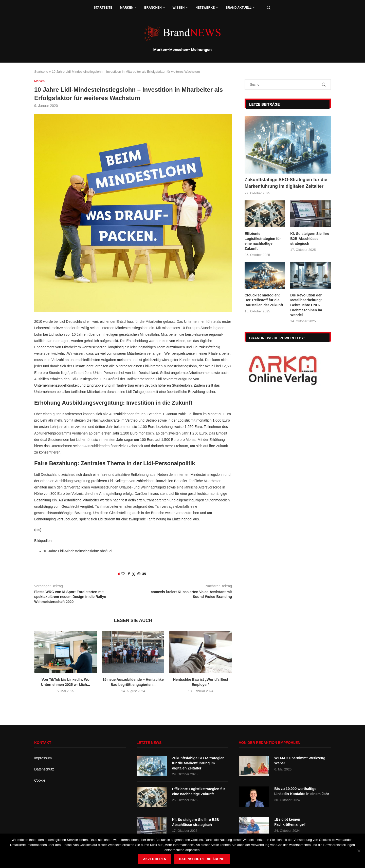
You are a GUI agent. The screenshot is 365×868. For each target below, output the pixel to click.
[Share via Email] (144, 574)
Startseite (103, 8)
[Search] (269, 8)
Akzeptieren (155, 859)
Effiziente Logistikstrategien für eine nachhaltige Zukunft (263, 241)
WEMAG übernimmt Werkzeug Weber (300, 761)
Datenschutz (44, 769)
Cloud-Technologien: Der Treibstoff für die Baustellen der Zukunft (264, 300)
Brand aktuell (239, 8)
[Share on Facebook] (129, 574)
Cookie (40, 780)
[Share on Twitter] (134, 574)
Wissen (179, 8)
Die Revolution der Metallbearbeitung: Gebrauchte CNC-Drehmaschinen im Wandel (306, 305)
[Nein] (359, 851)
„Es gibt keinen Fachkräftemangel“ (290, 822)
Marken (127, 8)
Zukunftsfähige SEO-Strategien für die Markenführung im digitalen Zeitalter (286, 183)
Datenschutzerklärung (202, 859)
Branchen (153, 8)
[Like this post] (123, 574)
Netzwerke (205, 8)
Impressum (43, 758)
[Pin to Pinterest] (139, 574)
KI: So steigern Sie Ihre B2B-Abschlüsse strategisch (310, 239)
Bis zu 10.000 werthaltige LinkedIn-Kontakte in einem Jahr (302, 791)
